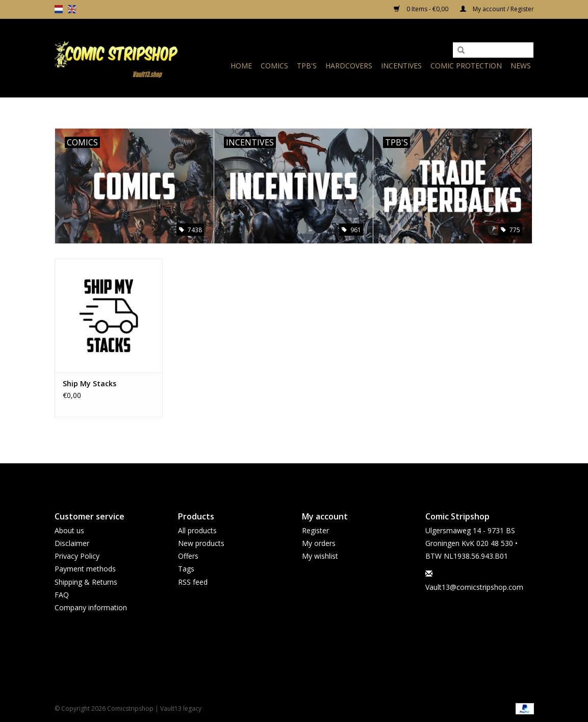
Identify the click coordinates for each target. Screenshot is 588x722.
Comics (274, 66)
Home (241, 66)
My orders (319, 543)
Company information (91, 607)
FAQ (62, 595)
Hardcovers (349, 66)
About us (69, 530)
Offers (188, 556)
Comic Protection (466, 66)
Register (315, 530)
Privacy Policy (77, 556)
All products (197, 530)
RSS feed (193, 582)
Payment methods (85, 569)
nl (59, 9)
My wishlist (320, 556)
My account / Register (497, 9)
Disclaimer (72, 543)
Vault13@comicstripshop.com (474, 587)
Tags (186, 569)
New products (201, 543)
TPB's (307, 66)
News (521, 66)
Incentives (401, 66)
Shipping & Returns (86, 582)
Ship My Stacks (90, 383)
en (72, 9)
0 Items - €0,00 (422, 9)
